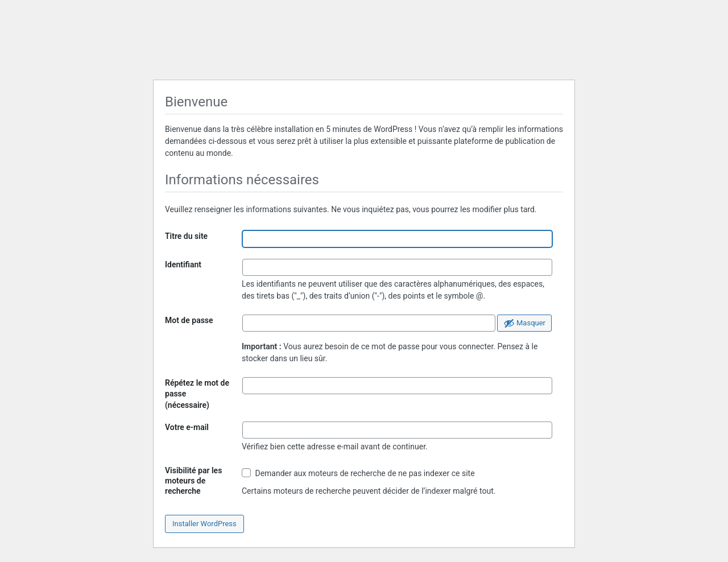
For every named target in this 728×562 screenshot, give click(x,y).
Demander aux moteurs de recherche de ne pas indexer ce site (358, 473)
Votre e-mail (187, 427)
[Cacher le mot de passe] (524, 323)
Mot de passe (189, 320)
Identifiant (183, 265)
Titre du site (186, 236)
